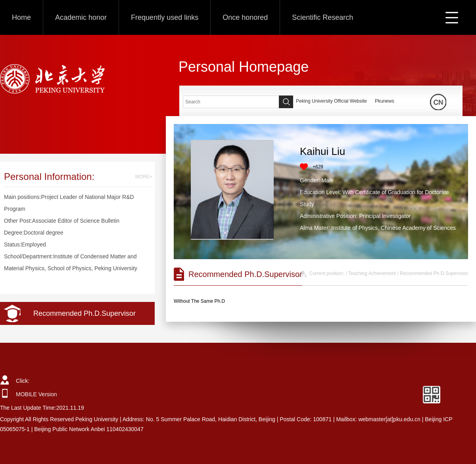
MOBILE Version (36, 394)
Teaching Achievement (372, 273)
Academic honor (81, 17)
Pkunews (385, 101)
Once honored (245, 17)
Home (21, 17)
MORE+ (144, 177)
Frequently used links (165, 17)
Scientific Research (322, 17)
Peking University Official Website (331, 101)
